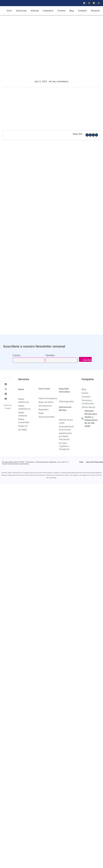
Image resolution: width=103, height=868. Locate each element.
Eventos (61, 11)
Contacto (82, 11)
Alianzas (35, 11)
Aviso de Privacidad (94, 462)
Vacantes (95, 11)
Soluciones (21, 11)
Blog (72, 11)
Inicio (9, 11)
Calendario (48, 11)
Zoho (81, 462)
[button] (87, 135)
